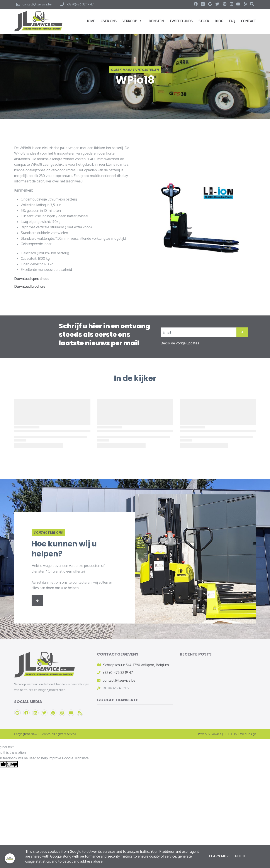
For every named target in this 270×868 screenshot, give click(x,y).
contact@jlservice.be (119, 680)
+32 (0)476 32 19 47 (118, 672)
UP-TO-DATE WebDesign (240, 734)
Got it (240, 856)
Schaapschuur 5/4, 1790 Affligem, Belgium (136, 665)
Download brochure (30, 287)
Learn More (220, 856)
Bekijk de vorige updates (180, 343)
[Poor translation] (12, 764)
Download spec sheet (31, 279)
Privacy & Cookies (210, 734)
